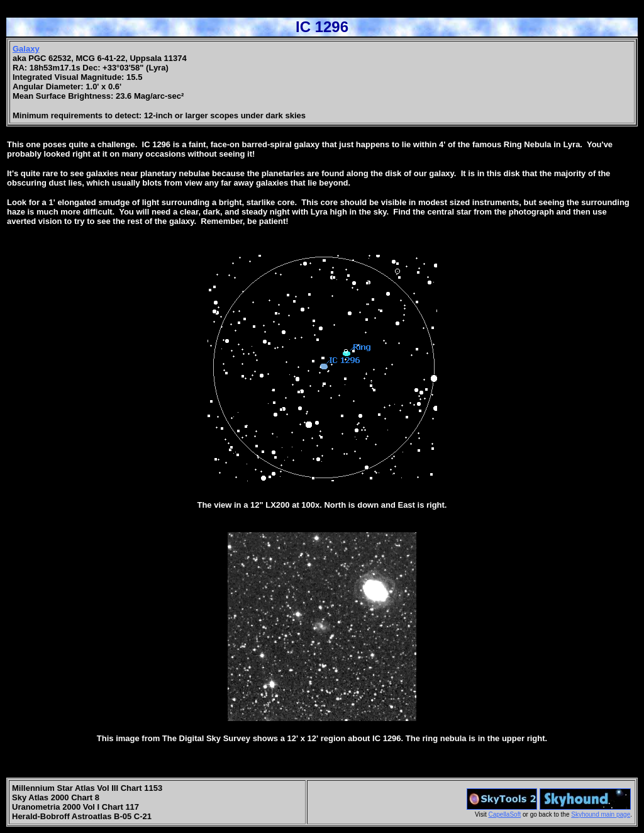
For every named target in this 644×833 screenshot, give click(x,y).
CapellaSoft (504, 814)
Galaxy (26, 49)
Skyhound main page (601, 814)
